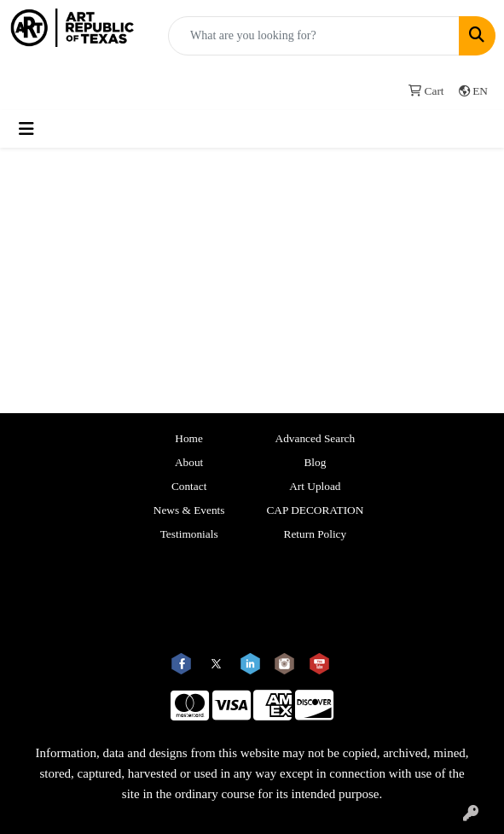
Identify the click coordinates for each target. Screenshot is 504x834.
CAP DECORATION (315, 510)
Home (189, 438)
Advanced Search (316, 438)
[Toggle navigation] (26, 129)
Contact (189, 486)
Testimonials (189, 534)
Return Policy (316, 534)
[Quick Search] (314, 36)
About (189, 462)
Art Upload (315, 486)
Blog (315, 462)
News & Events (189, 510)
